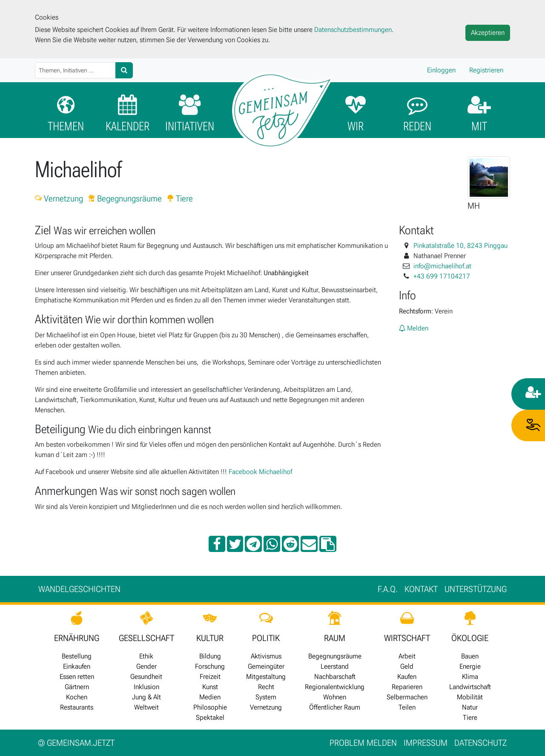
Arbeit (407, 656)
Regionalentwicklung (335, 687)
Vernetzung (59, 198)
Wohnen (335, 697)
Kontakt (421, 589)
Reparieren (407, 687)
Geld (407, 666)
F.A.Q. (388, 589)
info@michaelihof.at (442, 266)
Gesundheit (146, 677)
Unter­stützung (476, 589)
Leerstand (335, 666)
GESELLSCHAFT (146, 638)
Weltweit (146, 707)
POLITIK (266, 638)
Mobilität (470, 697)
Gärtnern (77, 687)
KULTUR (210, 638)
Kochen (77, 697)
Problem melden (363, 743)
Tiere (180, 198)
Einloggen (441, 70)
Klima (470, 677)
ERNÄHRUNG (77, 638)
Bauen (470, 656)
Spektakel (210, 717)
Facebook (243, 472)
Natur (470, 707)
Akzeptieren (488, 33)
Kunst (210, 687)
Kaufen (407, 677)
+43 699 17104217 (442, 276)
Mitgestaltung (266, 677)
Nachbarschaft (335, 677)
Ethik (146, 656)
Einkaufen (77, 666)
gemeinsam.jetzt (76, 743)
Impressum (426, 743)
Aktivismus (266, 656)
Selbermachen (407, 697)
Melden (414, 328)
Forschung (210, 666)
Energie (470, 666)
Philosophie (210, 707)
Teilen (407, 707)
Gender (146, 666)
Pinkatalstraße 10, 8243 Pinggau (460, 246)
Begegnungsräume (125, 198)
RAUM (335, 638)
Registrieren (486, 70)
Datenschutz (480, 743)
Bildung (210, 656)
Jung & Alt (146, 697)
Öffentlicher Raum (335, 707)
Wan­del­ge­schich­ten (79, 589)
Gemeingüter (266, 666)
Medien (210, 697)
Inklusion (146, 687)
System (266, 697)
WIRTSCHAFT (407, 638)
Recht (266, 687)
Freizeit (210, 677)
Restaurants (77, 707)
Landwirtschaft (470, 687)
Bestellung (77, 656)
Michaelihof (275, 472)
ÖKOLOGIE (470, 638)
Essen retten (77, 677)
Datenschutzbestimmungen (353, 30)
